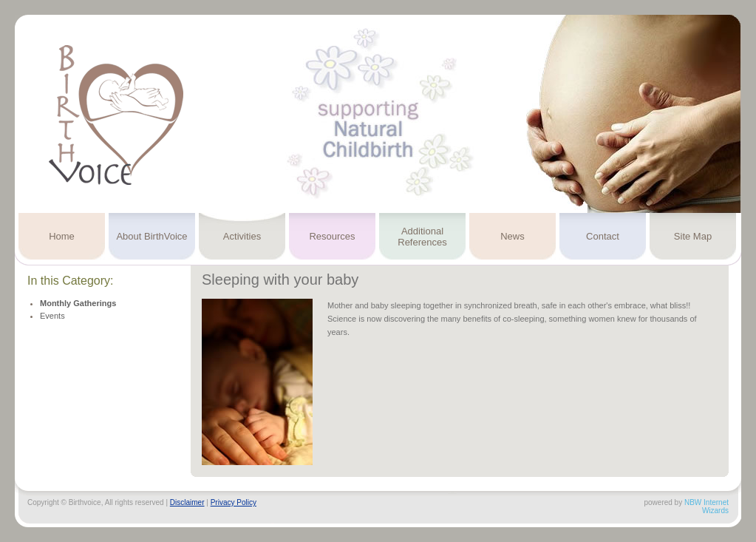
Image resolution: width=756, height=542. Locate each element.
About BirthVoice (151, 236)
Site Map (693, 236)
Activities (242, 236)
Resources (332, 236)
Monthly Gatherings (78, 303)
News (512, 236)
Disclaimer (187, 502)
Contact (603, 236)
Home (62, 236)
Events (52, 316)
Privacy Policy (234, 502)
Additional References (422, 237)
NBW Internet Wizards (706, 507)
